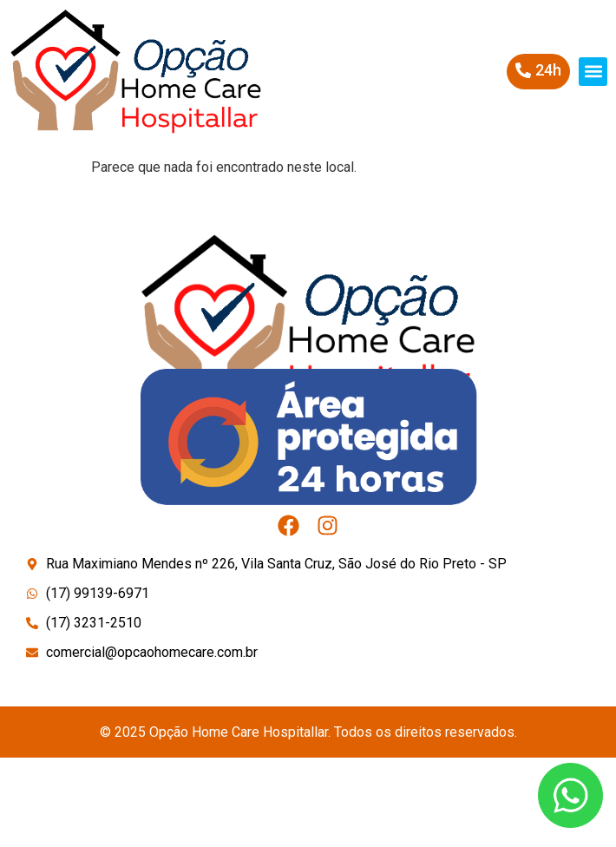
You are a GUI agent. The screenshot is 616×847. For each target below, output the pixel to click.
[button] (593, 72)
